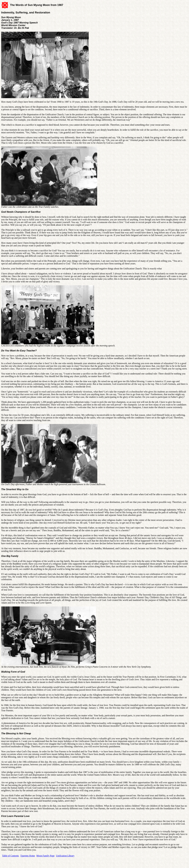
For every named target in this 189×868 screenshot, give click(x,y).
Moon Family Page (46, 856)
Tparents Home (28, 856)
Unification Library (65, 856)
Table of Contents (10, 856)
